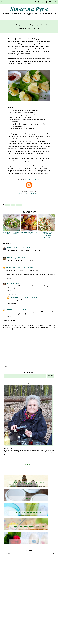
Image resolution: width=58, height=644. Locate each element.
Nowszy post (23, 194)
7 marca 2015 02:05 (20, 310)
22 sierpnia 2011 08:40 (23, 248)
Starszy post (34, 194)
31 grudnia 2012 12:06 (18, 283)
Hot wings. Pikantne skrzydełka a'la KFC (29, 512)
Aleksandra (11, 248)
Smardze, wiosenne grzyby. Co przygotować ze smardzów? (29, 483)
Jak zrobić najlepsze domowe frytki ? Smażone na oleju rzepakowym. (29, 540)
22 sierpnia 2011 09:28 (26, 268)
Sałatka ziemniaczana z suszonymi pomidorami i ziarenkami (47, 235)
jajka (13, 205)
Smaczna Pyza (29, 9)
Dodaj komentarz (10, 320)
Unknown (10, 310)
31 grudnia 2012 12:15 (30, 297)
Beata (8, 258)
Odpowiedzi (12, 294)
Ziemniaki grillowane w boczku (29, 233)
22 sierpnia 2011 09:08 (18, 258)
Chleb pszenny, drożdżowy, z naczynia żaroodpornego (29, 527)
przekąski (19, 205)
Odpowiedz (9, 253)
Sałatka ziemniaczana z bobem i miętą (11, 233)
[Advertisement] (29, 570)
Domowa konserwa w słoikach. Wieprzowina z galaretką (29, 498)
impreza (8, 205)
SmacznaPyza (29, 464)
